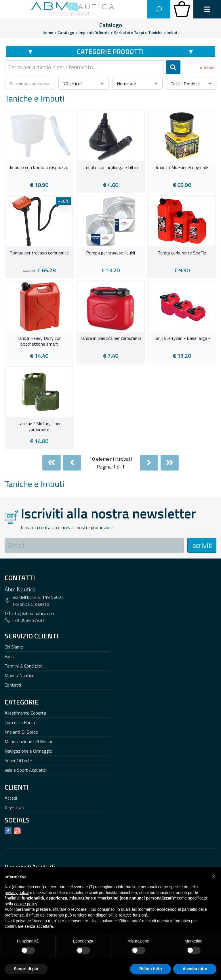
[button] (214, 876)
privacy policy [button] (17, 893)
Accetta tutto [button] (195, 969)
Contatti (13, 685)
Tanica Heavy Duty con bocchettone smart (39, 341)
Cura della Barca (20, 722)
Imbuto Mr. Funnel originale (182, 168)
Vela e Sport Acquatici (26, 770)
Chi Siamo (14, 647)
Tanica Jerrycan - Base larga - (182, 338)
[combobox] (84, 67)
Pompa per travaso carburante (39, 253)
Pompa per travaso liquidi (110, 253)
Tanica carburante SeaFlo (182, 253)
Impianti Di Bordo (21, 732)
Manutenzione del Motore (30, 741)
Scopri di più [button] (26, 969)
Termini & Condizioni (24, 666)
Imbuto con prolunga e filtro (111, 168)
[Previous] (72, 463)
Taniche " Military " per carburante (39, 427)
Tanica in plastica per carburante (111, 338)
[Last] (170, 463)
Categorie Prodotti (110, 51)
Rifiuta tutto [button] (151, 969)
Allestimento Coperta (25, 713)
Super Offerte (18, 760)
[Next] (149, 463)
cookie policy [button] (25, 904)
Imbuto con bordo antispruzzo (39, 168)
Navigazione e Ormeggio (28, 751)
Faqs (9, 656)
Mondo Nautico (20, 675)
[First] (52, 463)
